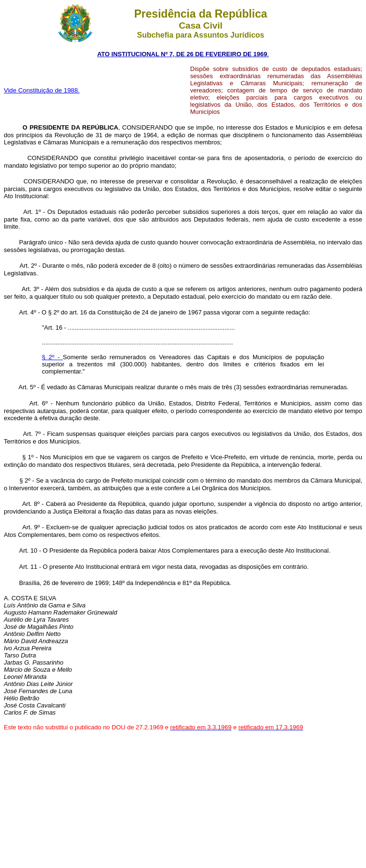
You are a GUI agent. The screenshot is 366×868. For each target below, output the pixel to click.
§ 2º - (52, 357)
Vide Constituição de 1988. (42, 90)
